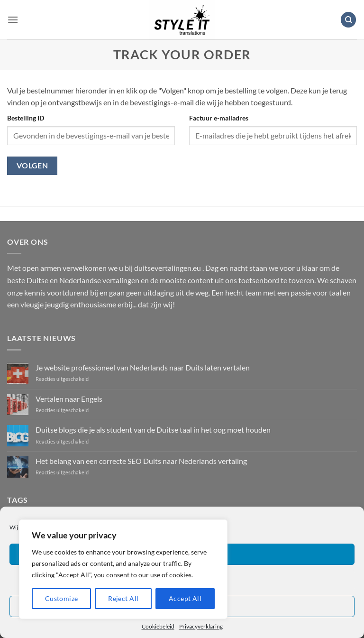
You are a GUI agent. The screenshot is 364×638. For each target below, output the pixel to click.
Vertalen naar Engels (69, 399)
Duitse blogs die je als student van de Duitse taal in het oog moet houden (153, 430)
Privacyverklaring (201, 626)
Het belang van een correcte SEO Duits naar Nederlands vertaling (141, 461)
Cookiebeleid (158, 626)
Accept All (185, 598)
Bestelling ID (26, 118)
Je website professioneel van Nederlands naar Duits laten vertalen (143, 367)
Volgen (32, 166)
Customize (62, 598)
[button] (13, 20)
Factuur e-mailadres (219, 118)
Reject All (123, 598)
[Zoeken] (348, 20)
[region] (123, 569)
